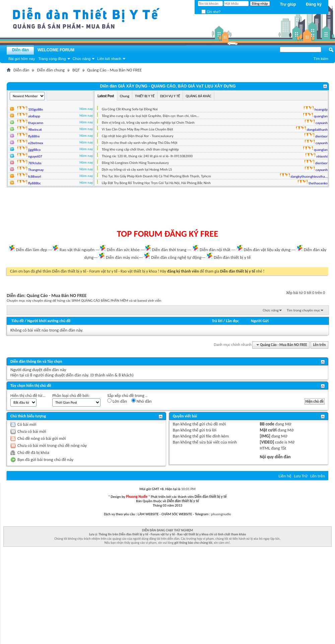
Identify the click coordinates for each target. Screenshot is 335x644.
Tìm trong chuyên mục (304, 310)
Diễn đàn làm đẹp (31, 250)
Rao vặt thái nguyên (77, 250)
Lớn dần (117, 401)
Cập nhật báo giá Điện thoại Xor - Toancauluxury (138, 136)
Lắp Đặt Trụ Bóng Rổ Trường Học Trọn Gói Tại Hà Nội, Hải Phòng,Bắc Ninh (156, 183)
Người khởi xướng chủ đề (49, 321)
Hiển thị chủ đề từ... (28, 395)
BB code (267, 424)
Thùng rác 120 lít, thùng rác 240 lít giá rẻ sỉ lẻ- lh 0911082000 (147, 156)
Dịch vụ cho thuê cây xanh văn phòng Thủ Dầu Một (140, 143)
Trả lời (217, 321)
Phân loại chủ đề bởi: (71, 395)
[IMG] (265, 436)
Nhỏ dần (142, 401)
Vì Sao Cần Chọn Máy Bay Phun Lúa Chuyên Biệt (138, 129)
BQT (76, 70)
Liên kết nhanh (109, 59)
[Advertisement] (167, 208)
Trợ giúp (288, 4)
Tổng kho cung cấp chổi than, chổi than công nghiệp (140, 149)
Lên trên (320, 345)
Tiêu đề (18, 321)
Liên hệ (285, 476)
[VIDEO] (267, 442)
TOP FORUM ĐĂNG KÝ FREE (168, 234)
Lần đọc (232, 321)
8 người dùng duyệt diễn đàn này (59, 375)
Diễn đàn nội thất (215, 250)
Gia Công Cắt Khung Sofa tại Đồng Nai (130, 109)
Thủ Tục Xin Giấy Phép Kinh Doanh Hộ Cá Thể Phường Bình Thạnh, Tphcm (156, 176)
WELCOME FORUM (56, 50)
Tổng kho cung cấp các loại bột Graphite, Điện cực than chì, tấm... (151, 116)
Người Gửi (260, 321)
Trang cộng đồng (52, 59)
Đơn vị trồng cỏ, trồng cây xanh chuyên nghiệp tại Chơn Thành (148, 123)
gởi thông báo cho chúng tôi (193, 543)
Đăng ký (314, 4)
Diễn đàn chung (51, 70)
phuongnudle (221, 514)
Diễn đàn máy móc (122, 257)
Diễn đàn (20, 50)
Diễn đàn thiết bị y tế (232, 257)
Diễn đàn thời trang (169, 250)
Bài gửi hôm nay (22, 59)
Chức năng (82, 59)
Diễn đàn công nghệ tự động (176, 257)
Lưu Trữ (301, 476)
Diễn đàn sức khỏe (123, 250)
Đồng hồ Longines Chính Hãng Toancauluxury (135, 163)
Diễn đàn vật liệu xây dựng (267, 250)
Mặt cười (268, 430)
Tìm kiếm (321, 59)
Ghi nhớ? (211, 12)
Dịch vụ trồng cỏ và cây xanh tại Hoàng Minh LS (137, 169)
